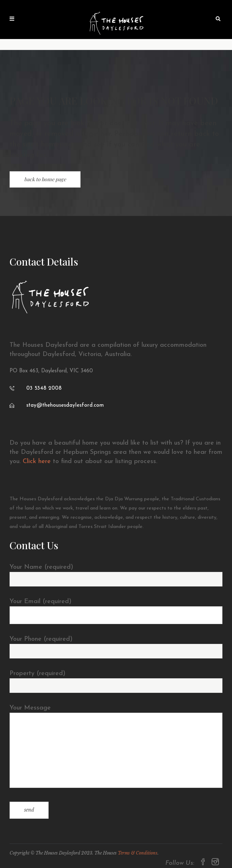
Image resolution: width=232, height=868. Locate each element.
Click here (37, 461)
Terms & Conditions (138, 853)
